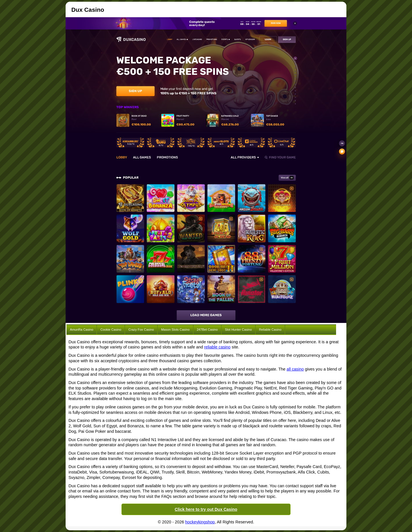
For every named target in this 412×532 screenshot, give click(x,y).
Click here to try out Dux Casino (206, 509)
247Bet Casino (207, 330)
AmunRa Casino (82, 330)
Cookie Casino (111, 330)
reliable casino (217, 347)
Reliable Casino (270, 330)
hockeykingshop (200, 522)
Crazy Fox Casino (141, 330)
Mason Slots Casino (175, 330)
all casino (295, 369)
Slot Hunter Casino (238, 330)
